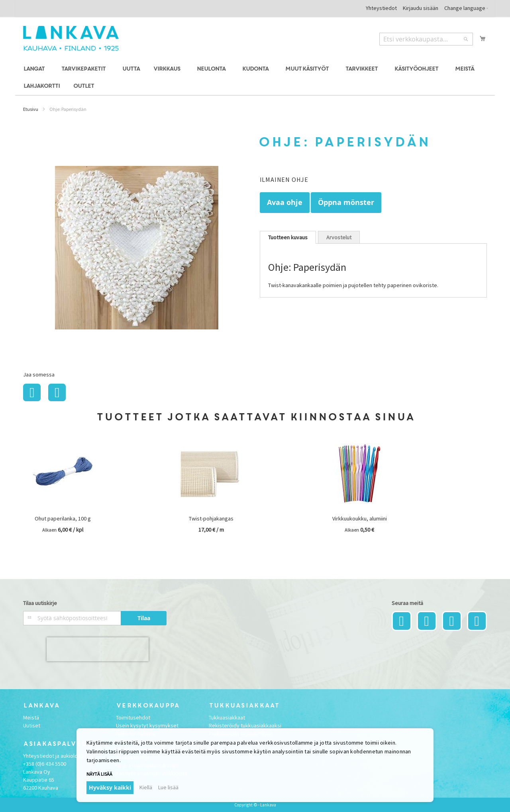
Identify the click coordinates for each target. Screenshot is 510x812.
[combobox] (426, 39)
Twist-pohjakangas (211, 518)
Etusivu (31, 109)
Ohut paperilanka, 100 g (63, 518)
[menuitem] (35, 69)
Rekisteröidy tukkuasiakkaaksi (245, 725)
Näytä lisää (99, 774)
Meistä (31, 717)
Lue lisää (168, 787)
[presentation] (98, 649)
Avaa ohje (285, 202)
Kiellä (146, 787)
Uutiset (32, 725)
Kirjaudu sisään (421, 8)
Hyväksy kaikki (110, 787)
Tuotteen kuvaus (288, 237)
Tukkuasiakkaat (227, 717)
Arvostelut (339, 237)
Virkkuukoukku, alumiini (360, 518)
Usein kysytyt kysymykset (147, 725)
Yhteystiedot (381, 8)
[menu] (255, 78)
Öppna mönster (346, 202)
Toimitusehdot (133, 717)
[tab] (288, 237)
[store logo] (71, 38)
